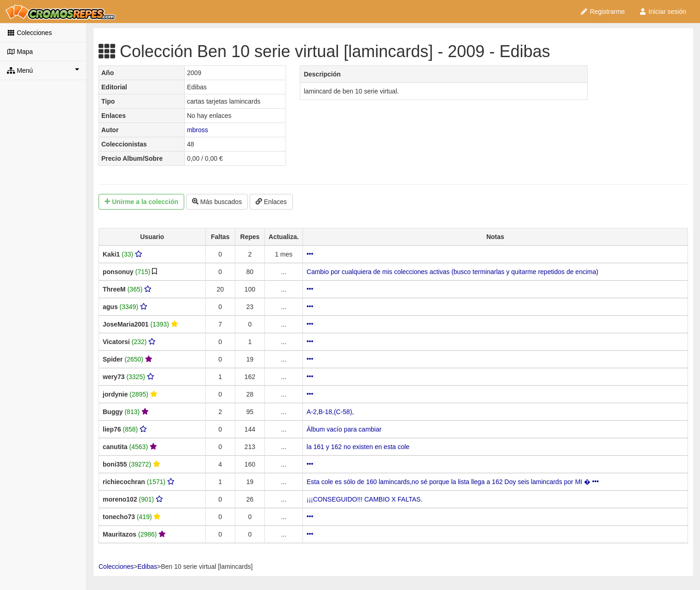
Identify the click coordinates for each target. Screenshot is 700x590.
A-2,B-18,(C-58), (330, 412)
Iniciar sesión (662, 12)
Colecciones (29, 33)
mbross (198, 130)
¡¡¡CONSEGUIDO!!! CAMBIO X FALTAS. (365, 499)
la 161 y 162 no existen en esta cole (358, 447)
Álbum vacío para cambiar (344, 429)
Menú (43, 70)
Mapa (20, 52)
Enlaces (271, 202)
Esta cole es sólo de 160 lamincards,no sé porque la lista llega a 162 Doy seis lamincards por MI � (453, 482)
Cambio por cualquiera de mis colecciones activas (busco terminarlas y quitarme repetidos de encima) (452, 272)
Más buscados (217, 202)
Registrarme (602, 12)
